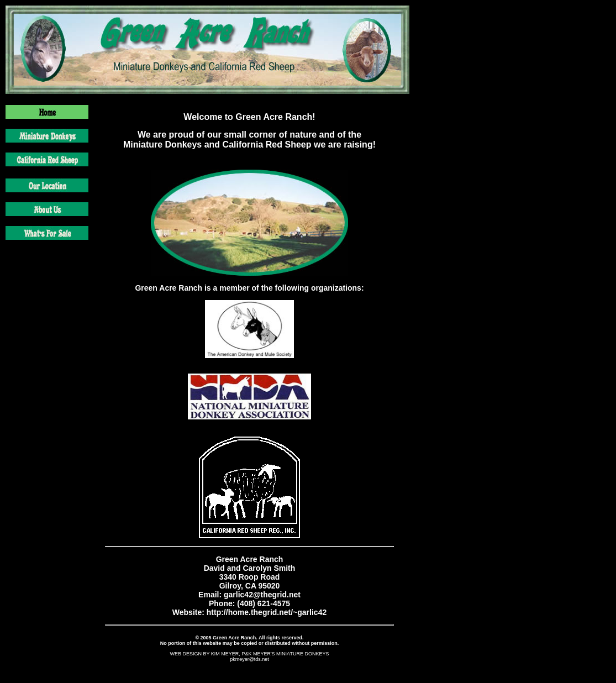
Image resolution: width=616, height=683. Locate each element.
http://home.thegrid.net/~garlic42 (265, 612)
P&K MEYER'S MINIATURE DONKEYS (285, 654)
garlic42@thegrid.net (262, 595)
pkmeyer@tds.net (249, 659)
